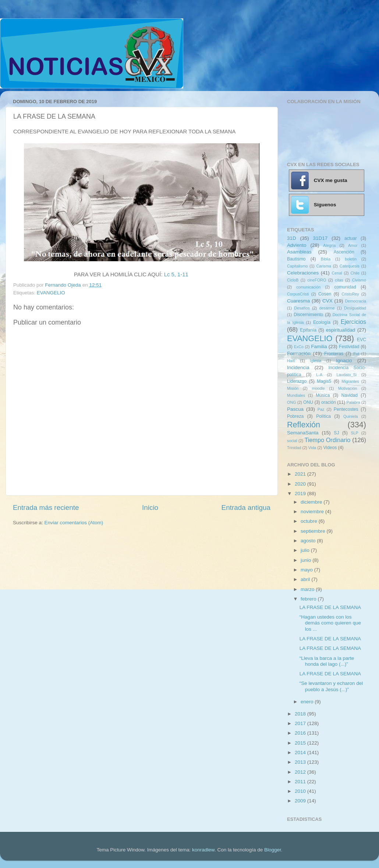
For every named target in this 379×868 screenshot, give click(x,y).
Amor (353, 245)
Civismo (359, 280)
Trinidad (294, 448)
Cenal (337, 273)
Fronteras (334, 354)
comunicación (308, 287)
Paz (321, 409)
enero (308, 702)
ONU (308, 402)
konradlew (203, 850)
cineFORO (317, 280)
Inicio (150, 507)
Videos (330, 448)
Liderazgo (297, 381)
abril (306, 579)
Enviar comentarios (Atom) (74, 523)
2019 (301, 493)
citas (339, 280)
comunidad (345, 287)
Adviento (297, 245)
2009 (301, 801)
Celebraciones (303, 273)
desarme (327, 308)
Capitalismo (297, 266)
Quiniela (351, 416)
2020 (301, 484)
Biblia (326, 259)
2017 (301, 723)
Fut (356, 354)
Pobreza (295, 416)
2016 (301, 733)
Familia (319, 346)
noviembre (313, 512)
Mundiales (296, 395)
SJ (336, 433)
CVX (327, 301)
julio (306, 550)
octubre (310, 521)
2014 (301, 752)
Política (323, 416)
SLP (354, 433)
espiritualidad (341, 330)
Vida (312, 448)
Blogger (273, 850)
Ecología (322, 322)
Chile (355, 273)
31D (292, 238)
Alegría (329, 245)
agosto (309, 541)
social (292, 441)
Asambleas (299, 252)
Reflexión (304, 425)
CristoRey (350, 294)
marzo (308, 589)
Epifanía (308, 330)
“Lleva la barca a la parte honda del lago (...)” (327, 661)
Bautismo (296, 259)
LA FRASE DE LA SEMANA (330, 607)
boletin (351, 259)
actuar (351, 238)
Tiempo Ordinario (328, 440)
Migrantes (350, 381)
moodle (318, 388)
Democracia (355, 301)
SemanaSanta (303, 433)
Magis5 (324, 381)
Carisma (324, 266)
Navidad (349, 395)
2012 (301, 772)
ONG (292, 402)
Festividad (349, 347)
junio (307, 560)
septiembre (314, 531)
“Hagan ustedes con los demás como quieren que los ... (330, 623)
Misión (293, 388)
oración (329, 402)
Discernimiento (308, 315)
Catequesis (350, 266)
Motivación (348, 388)
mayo (307, 570)
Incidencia (298, 367)
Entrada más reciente (46, 507)
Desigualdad (355, 308)
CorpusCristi (298, 294)
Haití (291, 361)
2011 (301, 782)
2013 (301, 762)
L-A (319, 375)
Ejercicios (353, 322)
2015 (301, 743)
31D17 (320, 238)
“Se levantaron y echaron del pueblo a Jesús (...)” (331, 686)
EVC (362, 340)
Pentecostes (346, 409)
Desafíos (302, 308)
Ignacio (344, 360)
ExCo (299, 347)
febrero (309, 599)
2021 (301, 474)
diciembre (312, 502)
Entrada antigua (246, 507)
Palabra (353, 402)
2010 (301, 791)
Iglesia (316, 361)
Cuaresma (298, 301)
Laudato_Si (347, 375)
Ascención (344, 252)
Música (323, 395)
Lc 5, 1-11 (176, 274)
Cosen (325, 294)
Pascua (295, 409)
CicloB (293, 280)
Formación (299, 353)
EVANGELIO (51, 293)
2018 (301, 714)
